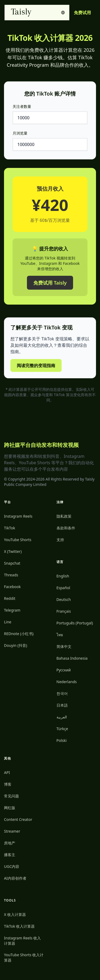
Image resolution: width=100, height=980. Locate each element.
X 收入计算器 (15, 914)
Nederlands (67, 682)
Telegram (12, 610)
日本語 (62, 705)
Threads (11, 575)
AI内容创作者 (15, 878)
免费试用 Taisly (50, 283)
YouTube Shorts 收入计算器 (24, 957)
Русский (64, 670)
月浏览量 (20, 133)
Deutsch (64, 599)
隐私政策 (64, 516)
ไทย (60, 635)
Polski (62, 740)
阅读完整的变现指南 (36, 365)
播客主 (10, 855)
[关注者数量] (50, 118)
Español (63, 588)
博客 (8, 784)
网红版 (10, 808)
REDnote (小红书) (19, 634)
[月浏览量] (50, 144)
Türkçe (62, 729)
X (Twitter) (13, 551)
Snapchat (12, 563)
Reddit (10, 598)
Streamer (12, 831)
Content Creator (18, 819)
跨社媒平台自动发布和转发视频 (41, 445)
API (7, 772)
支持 (60, 540)
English (63, 576)
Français (64, 611)
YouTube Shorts (18, 540)
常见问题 (11, 796)
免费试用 (82, 13)
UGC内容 (12, 866)
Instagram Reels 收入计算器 (22, 941)
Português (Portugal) (75, 623)
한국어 (62, 693)
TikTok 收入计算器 (19, 926)
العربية (62, 717)
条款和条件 (66, 528)
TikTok (10, 528)
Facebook (12, 587)
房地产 (10, 843)
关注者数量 (22, 106)
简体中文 (64, 646)
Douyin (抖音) (16, 645)
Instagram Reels (18, 516)
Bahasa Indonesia (72, 658)
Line (8, 622)
